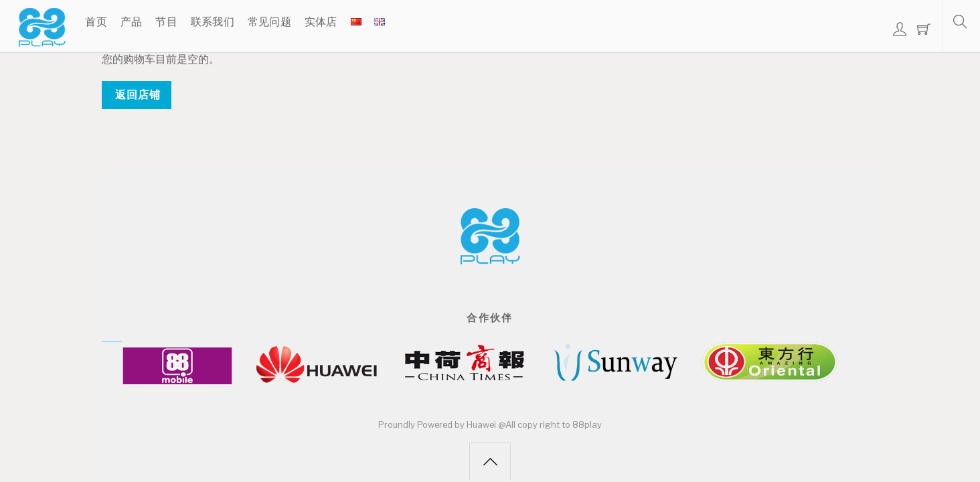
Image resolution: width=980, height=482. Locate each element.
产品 (132, 22)
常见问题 (269, 22)
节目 (166, 22)
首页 (96, 22)
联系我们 (213, 22)
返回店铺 (138, 95)
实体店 (321, 22)
